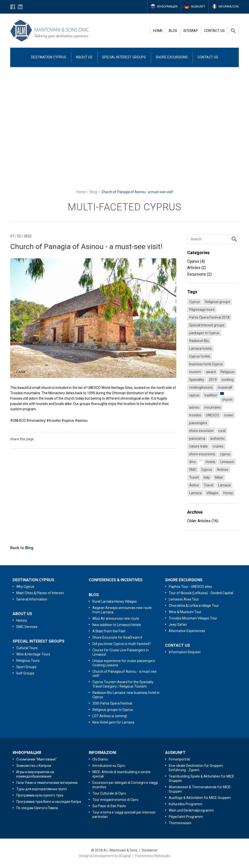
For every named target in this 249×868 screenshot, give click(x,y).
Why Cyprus (25, 587)
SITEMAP (191, 31)
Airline (194, 485)
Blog (93, 192)
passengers (198, 423)
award (211, 372)
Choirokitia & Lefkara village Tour (194, 606)
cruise (229, 415)
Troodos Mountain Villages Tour (193, 618)
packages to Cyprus (204, 333)
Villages (212, 493)
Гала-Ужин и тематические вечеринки (47, 783)
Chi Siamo (100, 759)
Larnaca (224, 485)
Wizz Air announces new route (116, 618)
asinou (194, 407)
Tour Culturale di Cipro (109, 793)
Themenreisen (180, 823)
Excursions (199, 274)
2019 (213, 380)
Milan (219, 477)
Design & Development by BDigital (105, 856)
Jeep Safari (178, 625)
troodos (195, 415)
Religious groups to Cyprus (113, 710)
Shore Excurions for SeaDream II (117, 637)
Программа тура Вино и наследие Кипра (49, 802)
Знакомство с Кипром (34, 766)
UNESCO (213, 415)
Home (81, 192)
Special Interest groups (207, 325)
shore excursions (202, 454)
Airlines (223, 470)
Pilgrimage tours (202, 310)
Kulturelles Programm (186, 804)
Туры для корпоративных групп (42, 789)
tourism (195, 372)
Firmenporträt (179, 759)
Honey (228, 493)
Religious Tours (28, 661)
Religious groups (217, 302)
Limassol (227, 462)
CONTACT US (214, 31)
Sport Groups (26, 667)
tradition (211, 395)
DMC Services (27, 627)
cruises (218, 446)
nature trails (198, 446)
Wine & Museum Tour (185, 612)
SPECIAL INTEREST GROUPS (124, 57)
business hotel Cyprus (206, 364)
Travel (194, 477)
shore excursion (201, 431)
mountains (213, 407)
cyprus (194, 395)
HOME (158, 31)
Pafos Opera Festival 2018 (209, 317)
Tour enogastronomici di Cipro (115, 800)
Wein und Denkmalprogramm (191, 810)
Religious (227, 372)
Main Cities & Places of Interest (40, 593)
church (227, 400)
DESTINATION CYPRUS (49, 57)
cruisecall (225, 387)
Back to (22, 548)
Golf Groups (25, 673)
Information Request (185, 652)
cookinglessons (201, 387)
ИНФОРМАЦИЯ (27, 753)
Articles (197, 268)
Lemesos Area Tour (184, 599)
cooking (227, 380)
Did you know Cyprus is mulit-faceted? (122, 644)
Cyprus (196, 261)
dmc (193, 462)
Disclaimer (150, 850)
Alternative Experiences (187, 631)
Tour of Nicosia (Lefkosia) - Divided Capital (201, 593)
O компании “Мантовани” (36, 759)
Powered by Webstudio (153, 856)
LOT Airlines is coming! (110, 716)
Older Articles (203, 521)
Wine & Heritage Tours (33, 654)
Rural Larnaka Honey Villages (115, 601)
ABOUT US (84, 57)
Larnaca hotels (200, 349)
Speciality (197, 380)
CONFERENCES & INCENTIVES (116, 580)
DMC (193, 470)
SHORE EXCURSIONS (172, 57)
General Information (32, 599)
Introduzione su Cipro (109, 766)
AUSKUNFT (175, 753)
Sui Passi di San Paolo (109, 806)
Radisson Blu (199, 341)
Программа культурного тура (40, 795)
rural (222, 431)
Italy (207, 477)
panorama (197, 438)
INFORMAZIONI (102, 753)
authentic (217, 438)
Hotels (211, 462)
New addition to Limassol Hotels (117, 625)
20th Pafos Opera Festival (112, 703)
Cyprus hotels (200, 356)
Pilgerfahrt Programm (186, 817)
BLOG (173, 31)
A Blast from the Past (109, 631)
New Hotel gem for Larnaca (113, 722)
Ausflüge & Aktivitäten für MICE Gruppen (200, 798)
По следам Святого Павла (37, 808)
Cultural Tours (27, 648)
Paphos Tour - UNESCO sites (190, 587)
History (22, 620)
